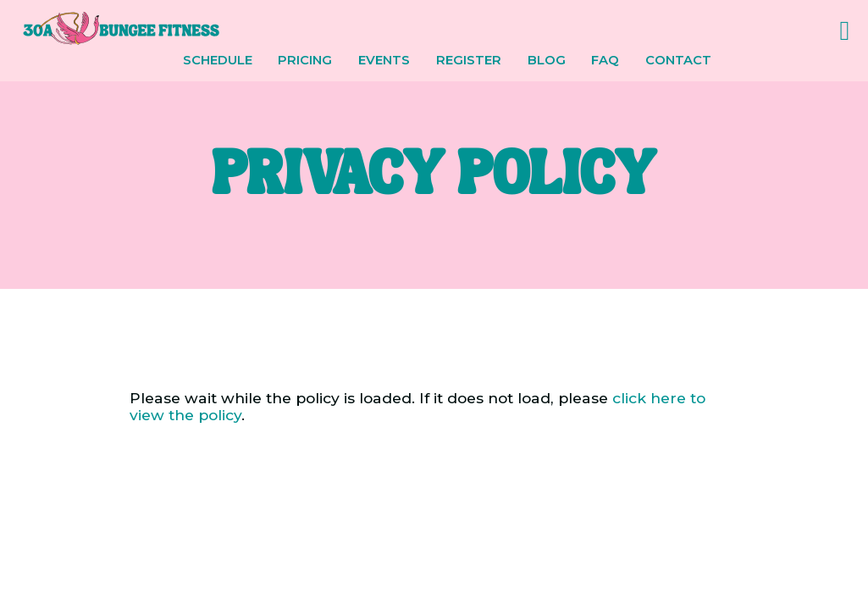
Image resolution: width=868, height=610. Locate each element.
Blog (547, 61)
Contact (678, 61)
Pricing (305, 61)
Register (469, 61)
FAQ (605, 61)
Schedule (218, 61)
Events (384, 61)
